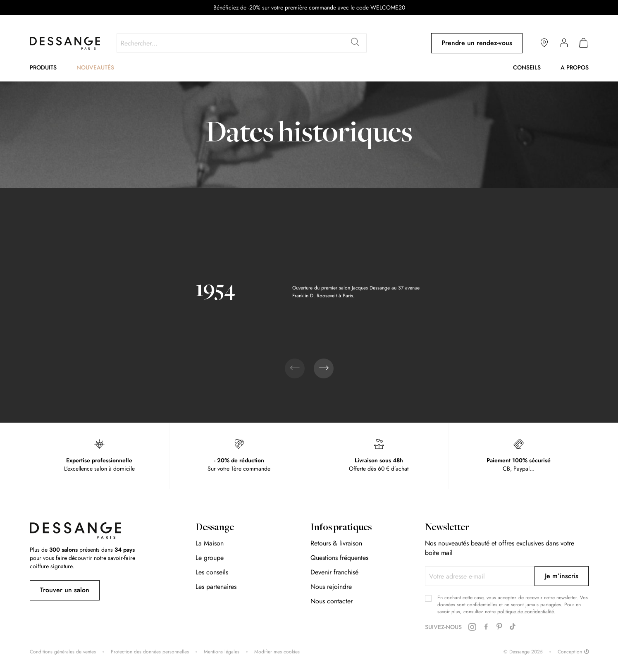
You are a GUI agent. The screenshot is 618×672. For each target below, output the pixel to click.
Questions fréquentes (339, 558)
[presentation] (324, 368)
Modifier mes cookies (277, 652)
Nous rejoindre (331, 587)
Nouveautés (95, 67)
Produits (43, 67)
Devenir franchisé (334, 572)
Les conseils (212, 572)
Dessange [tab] (215, 528)
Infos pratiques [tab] (341, 528)
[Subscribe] (562, 576)
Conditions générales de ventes (63, 652)
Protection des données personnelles (150, 652)
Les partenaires (216, 587)
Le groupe (210, 558)
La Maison (210, 543)
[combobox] (242, 43)
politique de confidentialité (526, 612)
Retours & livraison (336, 543)
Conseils (527, 67)
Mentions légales (222, 652)
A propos (575, 67)
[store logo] (65, 43)
